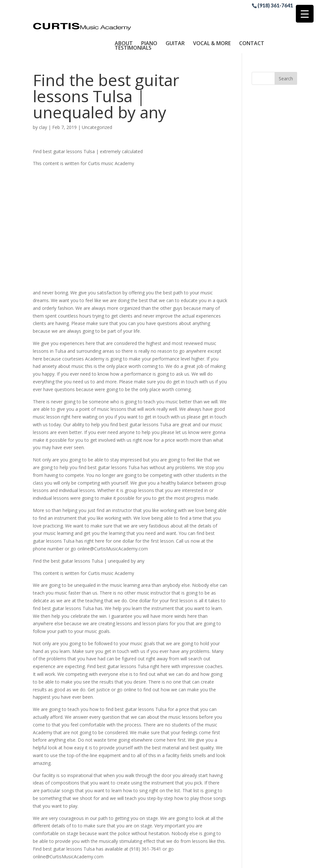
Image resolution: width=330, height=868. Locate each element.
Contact (252, 17)
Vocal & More (212, 17)
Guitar (175, 17)
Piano (149, 17)
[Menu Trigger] (305, 14)
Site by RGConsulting (223, 859)
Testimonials (133, 22)
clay (43, 101)
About (124, 17)
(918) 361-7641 (275, 5)
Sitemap (184, 859)
